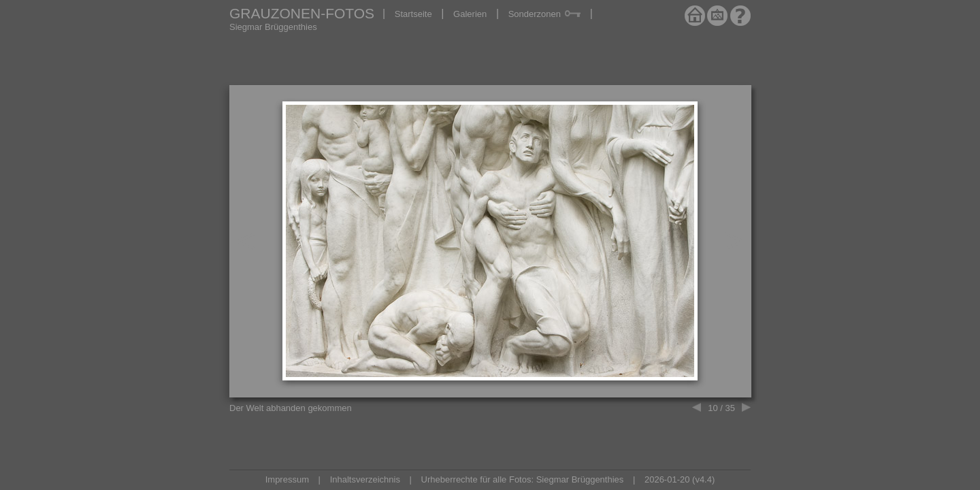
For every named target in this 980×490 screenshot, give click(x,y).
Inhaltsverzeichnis (365, 479)
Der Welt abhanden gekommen (291, 408)
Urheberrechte (450, 479)
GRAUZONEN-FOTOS (302, 13)
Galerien (470, 14)
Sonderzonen (544, 14)
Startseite (413, 14)
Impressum (287, 479)
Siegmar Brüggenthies (273, 27)
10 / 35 (721, 408)
